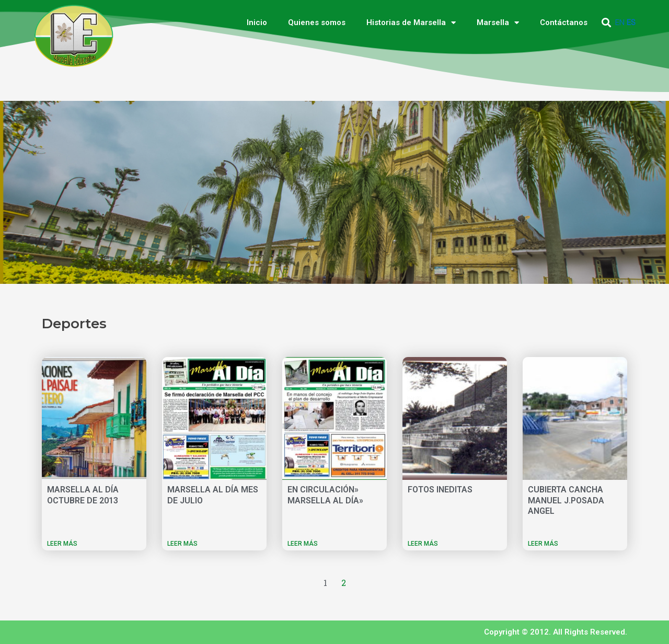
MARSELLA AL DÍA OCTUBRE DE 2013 (83, 495)
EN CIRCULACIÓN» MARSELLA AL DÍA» (325, 495)
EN (620, 22)
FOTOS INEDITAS (440, 490)
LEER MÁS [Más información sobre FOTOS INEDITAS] (423, 544)
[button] (607, 23)
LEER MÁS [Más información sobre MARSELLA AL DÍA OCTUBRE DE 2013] (62, 544)
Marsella (498, 23)
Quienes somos (317, 22)
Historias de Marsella (411, 23)
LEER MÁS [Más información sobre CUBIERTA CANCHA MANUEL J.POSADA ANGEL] (543, 544)
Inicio (257, 22)
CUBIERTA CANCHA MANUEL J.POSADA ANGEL (566, 501)
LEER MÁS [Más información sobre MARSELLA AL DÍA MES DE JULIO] (182, 544)
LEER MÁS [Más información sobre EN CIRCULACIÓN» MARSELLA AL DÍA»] (303, 544)
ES (631, 22)
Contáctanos (564, 22)
